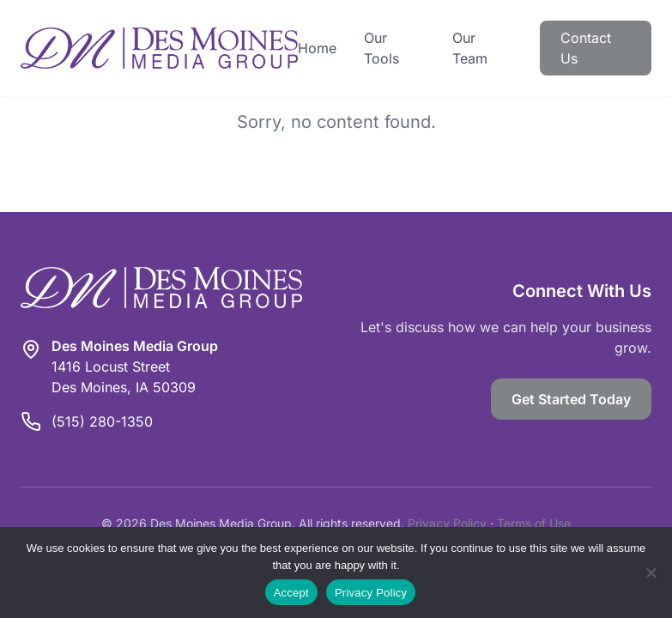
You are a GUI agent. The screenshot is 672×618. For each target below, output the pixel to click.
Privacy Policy (447, 523)
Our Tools (381, 48)
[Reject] (651, 573)
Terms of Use (534, 523)
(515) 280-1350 (102, 421)
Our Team (470, 48)
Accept (291, 593)
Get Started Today (571, 399)
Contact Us (586, 48)
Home (317, 48)
